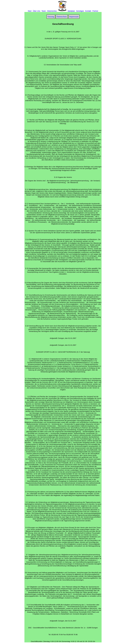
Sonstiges (80, 11)
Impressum (74, 17)
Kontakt (88, 11)
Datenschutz (62, 17)
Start (30, 11)
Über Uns (37, 11)
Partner (95, 11)
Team (44, 11)
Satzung (51, 17)
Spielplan (71, 11)
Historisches (52, 11)
